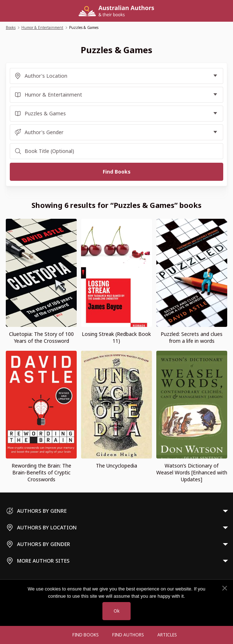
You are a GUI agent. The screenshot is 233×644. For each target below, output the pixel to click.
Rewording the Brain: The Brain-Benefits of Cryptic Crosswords (41, 472)
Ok (116, 611)
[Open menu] (59, 635)
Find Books (86, 635)
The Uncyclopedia (116, 466)
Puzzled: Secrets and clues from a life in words (192, 337)
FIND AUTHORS (128, 635)
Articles (167, 635)
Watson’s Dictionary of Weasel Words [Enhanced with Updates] (192, 472)
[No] (224, 588)
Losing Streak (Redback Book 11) (116, 337)
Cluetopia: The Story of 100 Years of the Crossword (41, 337)
